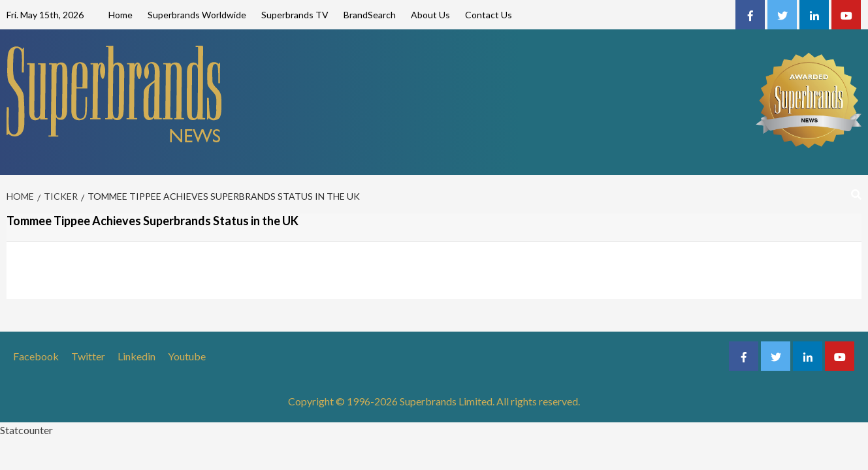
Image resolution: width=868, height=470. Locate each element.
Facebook (36, 356)
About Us (430, 15)
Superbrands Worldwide (197, 15)
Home (121, 15)
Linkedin (137, 356)
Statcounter (26, 430)
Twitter (88, 356)
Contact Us (489, 15)
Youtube (187, 356)
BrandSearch (370, 15)
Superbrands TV (295, 15)
